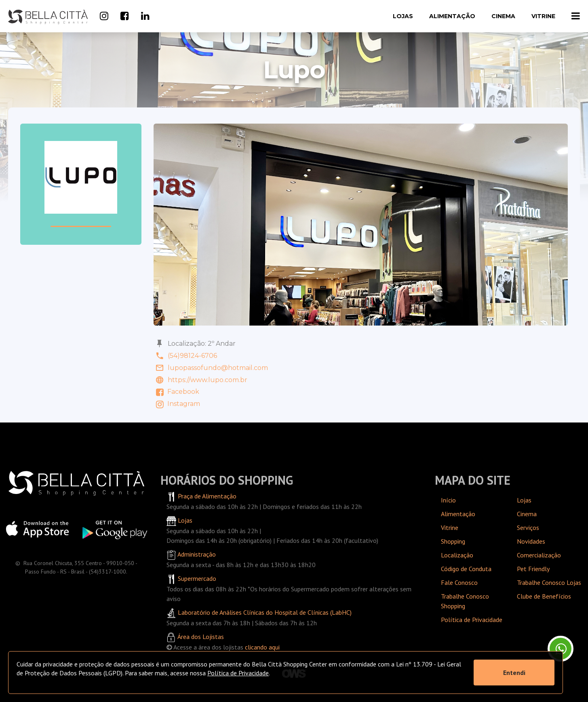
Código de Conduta (466, 569)
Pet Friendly (533, 569)
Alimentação (452, 16)
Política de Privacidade (472, 620)
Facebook (176, 392)
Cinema (503, 16)
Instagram (177, 404)
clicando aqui (262, 647)
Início (448, 500)
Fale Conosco (459, 582)
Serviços (528, 528)
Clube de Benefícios (544, 596)
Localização (457, 555)
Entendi (514, 673)
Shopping (453, 541)
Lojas (403, 16)
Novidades (531, 541)
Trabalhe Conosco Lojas (549, 582)
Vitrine (543, 16)
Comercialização (539, 555)
